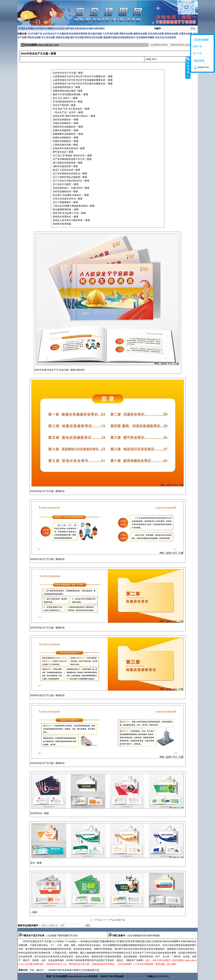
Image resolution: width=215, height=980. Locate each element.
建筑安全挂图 (140, 34)
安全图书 (67, 29)
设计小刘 (197, 53)
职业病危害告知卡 (127, 37)
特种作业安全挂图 (94, 37)
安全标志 (57, 29)
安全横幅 (47, 29)
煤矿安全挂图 (77, 37)
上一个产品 (95, 920)
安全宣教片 (90, 29)
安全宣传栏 (78, 29)
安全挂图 (28, 29)
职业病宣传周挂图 (78, 34)
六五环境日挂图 (110, 34)
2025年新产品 (35, 34)
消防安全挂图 (126, 34)
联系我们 (100, 29)
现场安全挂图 (171, 34)
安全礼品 (160, 37)
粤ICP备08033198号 (136, 976)
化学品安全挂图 (156, 34)
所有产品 (121, 920)
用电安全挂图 (34, 37)
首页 (20, 29)
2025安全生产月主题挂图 (56, 34)
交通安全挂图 (186, 34)
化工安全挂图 (48, 37)
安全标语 (37, 29)
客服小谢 (197, 46)
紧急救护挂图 (110, 37)
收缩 (188, 68)
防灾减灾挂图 (95, 34)
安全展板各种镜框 (145, 37)
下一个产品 (109, 920)
